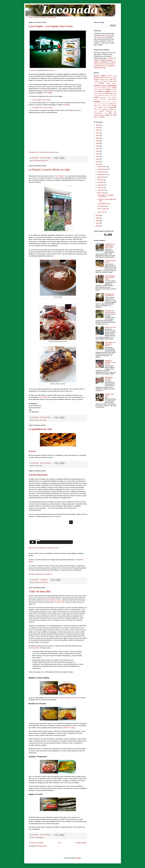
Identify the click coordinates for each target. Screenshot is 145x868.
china (115, 81)
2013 (98, 159)
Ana (106, 35)
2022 (98, 135)
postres (96, 108)
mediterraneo (103, 99)
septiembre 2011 (103, 174)
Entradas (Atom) (42, 846)
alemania (97, 76)
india (103, 93)
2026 (98, 125)
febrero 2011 (102, 193)
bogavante (102, 79)
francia (100, 91)
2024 (98, 130)
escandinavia (101, 89)
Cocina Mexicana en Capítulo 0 (41, 574)
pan (115, 104)
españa (108, 89)
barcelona (97, 77)
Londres (111, 95)
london (107, 95)
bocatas (96, 79)
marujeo (96, 99)
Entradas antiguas (81, 843)
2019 (98, 143)
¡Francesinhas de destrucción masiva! (110, 344)
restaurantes (113, 107)
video (111, 115)
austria (115, 76)
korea (115, 93)
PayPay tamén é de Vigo (66, 728)
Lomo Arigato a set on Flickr (42, 100)
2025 (98, 128)
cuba (99, 88)
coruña (96, 88)
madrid (96, 97)
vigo (45, 420)
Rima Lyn (49, 152)
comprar (37, 837)
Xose (103, 37)
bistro (115, 77)
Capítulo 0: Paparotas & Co (102, 62)
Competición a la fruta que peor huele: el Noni (110, 246)
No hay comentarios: (46, 158)
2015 (98, 154)
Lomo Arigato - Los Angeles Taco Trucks (51, 26)
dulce (109, 88)
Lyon (115, 95)
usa (47, 160)
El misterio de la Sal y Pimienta (110, 295)
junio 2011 (101, 182)
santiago (111, 109)
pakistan (111, 104)
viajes (107, 115)
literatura (103, 95)
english (96, 89)
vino (95, 117)
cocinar (37, 466)
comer (37, 420)
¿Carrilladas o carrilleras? (109, 378)
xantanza (102, 117)
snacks (96, 111)
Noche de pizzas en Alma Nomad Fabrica (110, 277)
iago (113, 35)
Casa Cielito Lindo (45, 397)
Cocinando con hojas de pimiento (110, 311)
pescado (104, 106)
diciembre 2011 (102, 167)
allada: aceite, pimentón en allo (65, 698)
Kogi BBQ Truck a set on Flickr (43, 108)
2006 (98, 226)
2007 (98, 223)
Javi (95, 37)
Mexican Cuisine (34, 548)
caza (101, 81)
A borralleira (110, 66)
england (114, 88)
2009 (98, 218)
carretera (96, 81)
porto (109, 106)
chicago (110, 81)
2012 (98, 162)
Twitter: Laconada (34, 17)
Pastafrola (32, 451)
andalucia (104, 76)
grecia (115, 91)
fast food (114, 89)
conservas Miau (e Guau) (52, 600)
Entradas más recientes (36, 843)
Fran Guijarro (48, 548)
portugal (114, 106)
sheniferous (51, 70)
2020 (98, 141)
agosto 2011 (101, 177)
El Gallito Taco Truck (35, 152)
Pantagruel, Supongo (106, 60)
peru (99, 106)
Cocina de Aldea (109, 64)
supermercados (98, 113)
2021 (98, 138)
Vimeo (57, 152)
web (98, 117)
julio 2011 (101, 180)
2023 (98, 133)
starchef (102, 111)
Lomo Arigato (33, 70)
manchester (103, 97)
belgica (106, 77)
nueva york (97, 104)
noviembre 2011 (103, 169)
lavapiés (96, 95)
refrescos (106, 108)
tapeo (110, 113)
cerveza (105, 81)
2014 (98, 156)
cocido (96, 83)
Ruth (109, 35)
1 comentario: (44, 580)
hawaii (95, 94)
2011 (98, 164)
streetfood (109, 111)
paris (95, 106)
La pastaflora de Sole (40, 429)
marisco (114, 97)
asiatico (110, 76)
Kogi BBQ (66, 105)
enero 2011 (101, 212)
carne (115, 79)
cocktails (108, 83)
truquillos (96, 115)
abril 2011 (101, 188)
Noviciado (114, 102)
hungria (100, 93)
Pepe (99, 37)
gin (112, 92)
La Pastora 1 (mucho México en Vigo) (49, 170)
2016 (98, 151)
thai (115, 113)
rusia (100, 109)
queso (100, 107)
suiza (115, 111)
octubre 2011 (102, 172)
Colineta (111, 58)
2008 (98, 221)
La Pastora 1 (60, 176)
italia (41, 466)
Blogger (79, 858)
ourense (106, 104)
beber (102, 77)
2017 (98, 149)
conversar (38, 160)
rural (98, 109)
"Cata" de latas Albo (40, 591)
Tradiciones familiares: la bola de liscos (110, 362)
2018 (98, 146)
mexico (43, 160)
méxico (104, 102)
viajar (103, 115)
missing (109, 102)
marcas (109, 97)
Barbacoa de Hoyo (110, 327)
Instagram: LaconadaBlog (48, 17)
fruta (105, 91)
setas (115, 109)
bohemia (108, 79)
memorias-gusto (112, 99)
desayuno (104, 88)
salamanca (105, 109)
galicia (42, 837)
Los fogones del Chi (100, 66)
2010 (98, 215)
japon (111, 93)
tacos (106, 113)
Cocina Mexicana (38, 475)
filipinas (96, 92)
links (100, 95)
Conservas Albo (59, 602)
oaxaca (102, 104)
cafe (111, 79)
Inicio (60, 843)
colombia (114, 83)
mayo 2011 (101, 185)
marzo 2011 (101, 190)
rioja (95, 109)
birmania (111, 77)
